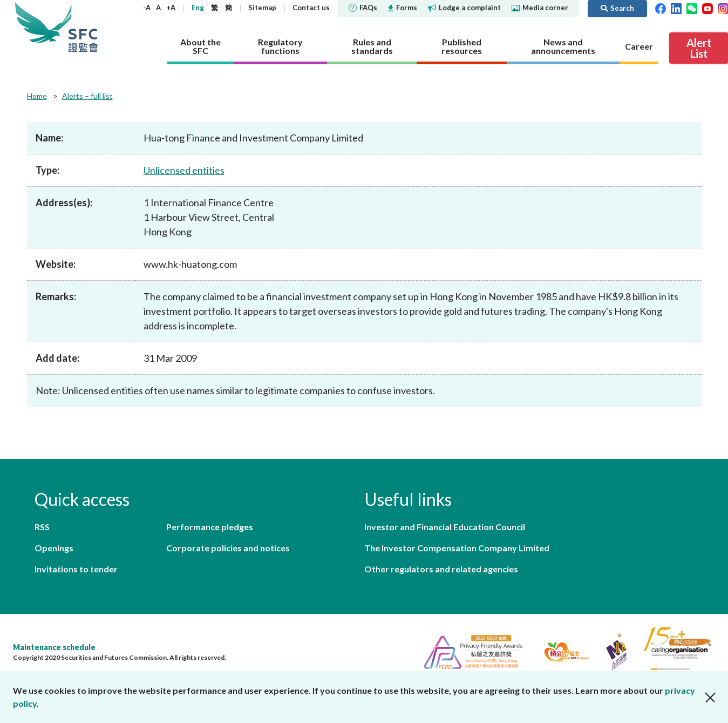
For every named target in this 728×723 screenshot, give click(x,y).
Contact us (311, 8)
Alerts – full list (87, 96)
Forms (403, 8)
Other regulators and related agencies (441, 569)
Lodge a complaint (464, 8)
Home (37, 96)
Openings (54, 548)
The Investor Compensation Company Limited (457, 548)
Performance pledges (210, 527)
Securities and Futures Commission (83, 27)
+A (171, 8)
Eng (198, 8)
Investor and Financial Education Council (445, 527)
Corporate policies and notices (228, 548)
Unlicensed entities (184, 170)
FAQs (363, 8)
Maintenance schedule (54, 647)
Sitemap (262, 8)
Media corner (540, 8)
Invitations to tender (76, 569)
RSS (42, 527)
